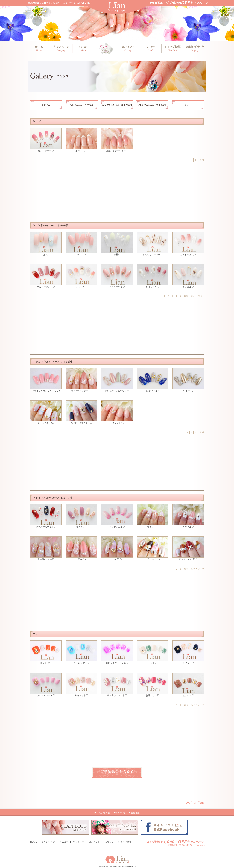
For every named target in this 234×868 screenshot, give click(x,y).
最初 (202, 160)
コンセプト (128, 48)
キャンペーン (61, 48)
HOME (34, 842)
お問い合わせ (194, 48)
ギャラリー (105, 48)
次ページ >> (197, 296)
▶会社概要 (134, 813)
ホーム (39, 48)
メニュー (83, 48)
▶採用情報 (119, 813)
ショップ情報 (172, 48)
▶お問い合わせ (102, 813)
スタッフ (150, 48)
